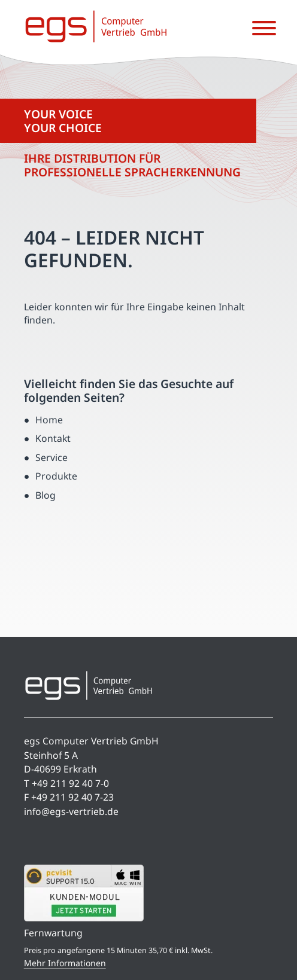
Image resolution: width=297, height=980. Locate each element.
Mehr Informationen (65, 963)
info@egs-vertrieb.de (71, 811)
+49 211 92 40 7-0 (70, 783)
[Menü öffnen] (264, 29)
